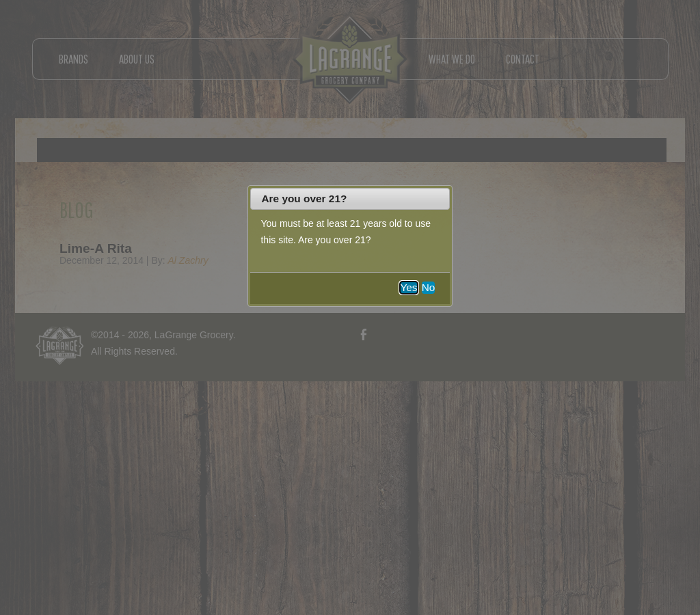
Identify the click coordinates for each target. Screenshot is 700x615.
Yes (408, 287)
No (429, 287)
